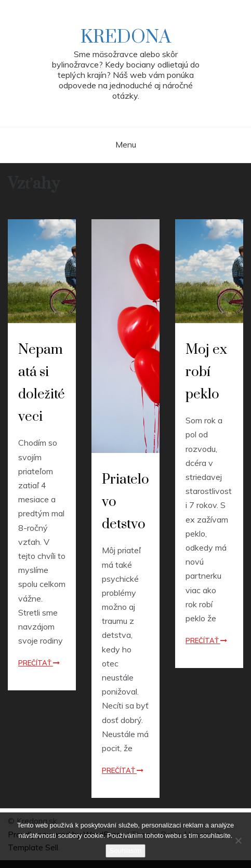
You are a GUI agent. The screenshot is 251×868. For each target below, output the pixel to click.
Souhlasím (125, 851)
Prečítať (39, 663)
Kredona (126, 37)
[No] (238, 840)
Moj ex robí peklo (206, 372)
